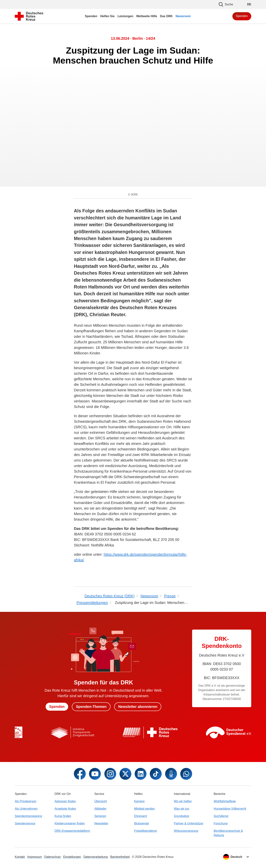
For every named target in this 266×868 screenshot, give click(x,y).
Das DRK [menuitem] (166, 16)
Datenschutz (53, 857)
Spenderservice (25, 823)
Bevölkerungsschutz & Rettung (228, 833)
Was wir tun (181, 809)
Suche (226, 4)
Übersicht (101, 801)
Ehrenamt (140, 816)
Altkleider (100, 809)
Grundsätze (181, 816)
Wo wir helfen (183, 801)
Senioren (100, 816)
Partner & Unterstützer (189, 823)
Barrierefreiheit (120, 857)
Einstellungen (72, 857)
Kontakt (20, 857)
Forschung (221, 823)
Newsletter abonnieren (138, 707)
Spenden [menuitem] (91, 16)
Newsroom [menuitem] (183, 16)
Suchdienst (221, 816)
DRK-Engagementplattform (72, 831)
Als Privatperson (26, 801)
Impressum (35, 857)
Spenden (242, 16)
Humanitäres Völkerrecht (230, 809)
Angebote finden (65, 809)
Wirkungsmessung (186, 831)
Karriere (139, 801)
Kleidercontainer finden (70, 823)
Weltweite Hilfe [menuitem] (147, 16)
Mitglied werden (144, 809)
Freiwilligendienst (145, 831)
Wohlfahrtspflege (225, 801)
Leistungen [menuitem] (125, 16)
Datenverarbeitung (96, 857)
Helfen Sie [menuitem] (107, 16)
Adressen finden (65, 801)
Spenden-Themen (91, 707)
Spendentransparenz (29, 816)
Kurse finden (63, 816)
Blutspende (141, 823)
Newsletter (101, 823)
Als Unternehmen (26, 809)
